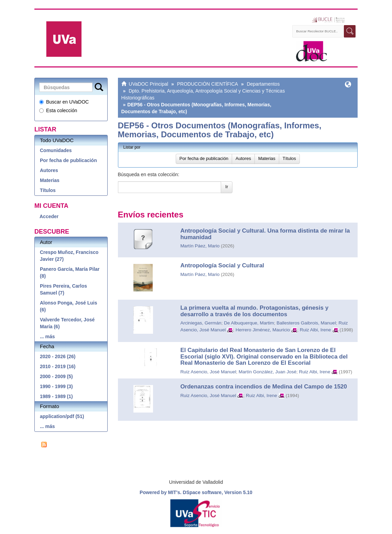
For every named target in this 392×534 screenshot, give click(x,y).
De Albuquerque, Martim (249, 323)
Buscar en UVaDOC (64, 102)
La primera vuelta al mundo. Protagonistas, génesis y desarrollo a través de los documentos (254, 311)
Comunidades (56, 150)
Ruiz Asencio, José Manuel (208, 372)
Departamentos (263, 84)
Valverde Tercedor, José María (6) (67, 323)
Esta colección (58, 110)
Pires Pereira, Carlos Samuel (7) (63, 289)
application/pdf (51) (62, 416)
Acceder (49, 216)
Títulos (48, 190)
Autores (49, 170)
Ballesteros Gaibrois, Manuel (306, 323)
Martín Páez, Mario (200, 246)
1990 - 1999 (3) (56, 386)
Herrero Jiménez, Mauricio (263, 330)
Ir (227, 187)
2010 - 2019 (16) (58, 366)
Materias (50, 180)
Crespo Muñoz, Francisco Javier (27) (69, 256)
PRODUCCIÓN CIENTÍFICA (208, 84)
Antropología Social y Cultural (222, 265)
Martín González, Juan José (268, 372)
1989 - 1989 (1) (56, 396)
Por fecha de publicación (68, 160)
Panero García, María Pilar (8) (70, 273)
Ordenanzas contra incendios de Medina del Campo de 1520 (264, 387)
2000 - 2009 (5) (56, 376)
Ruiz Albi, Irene (315, 330)
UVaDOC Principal (148, 84)
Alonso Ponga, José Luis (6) (68, 306)
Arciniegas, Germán (201, 323)
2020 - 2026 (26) (58, 356)
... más (47, 337)
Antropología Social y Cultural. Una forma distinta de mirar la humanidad (265, 234)
